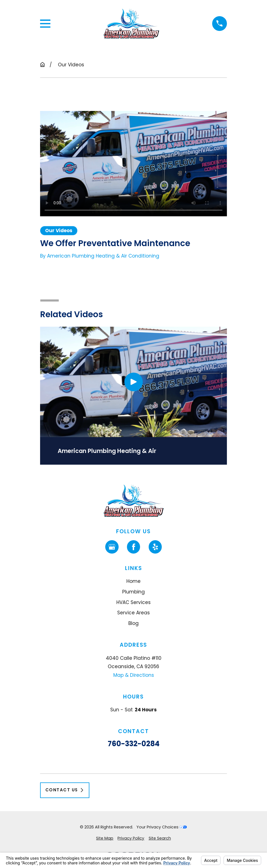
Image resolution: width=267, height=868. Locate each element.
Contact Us (65, 790)
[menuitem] (105, 838)
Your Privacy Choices (162, 827)
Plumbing (133, 592)
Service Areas (133, 613)
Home (133, 581)
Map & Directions (133, 675)
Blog (133, 623)
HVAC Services (133, 602)
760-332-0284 (133, 744)
